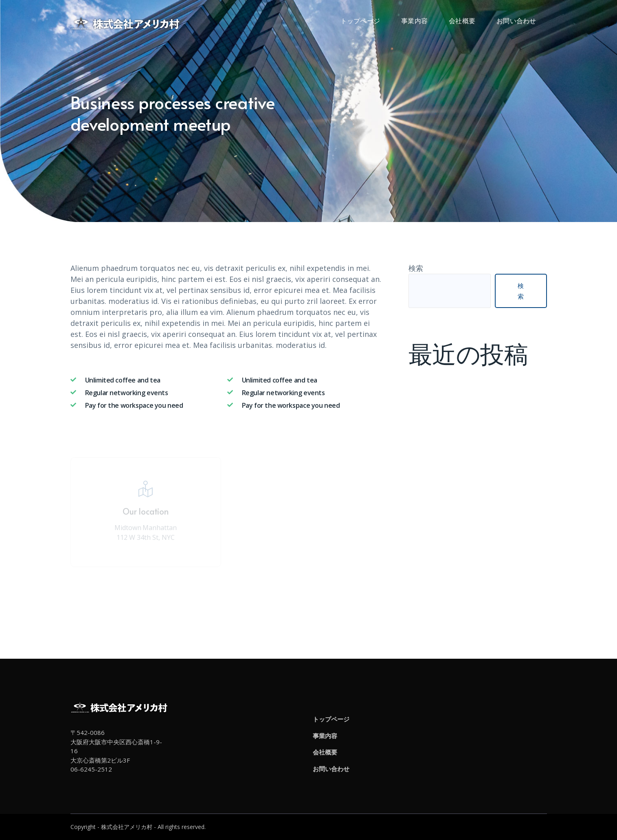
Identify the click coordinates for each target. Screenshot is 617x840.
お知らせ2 (425, 395)
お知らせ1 (425, 406)
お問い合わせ (331, 769)
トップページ (331, 719)
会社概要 (325, 752)
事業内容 (325, 736)
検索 (416, 268)
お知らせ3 (425, 384)
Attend (227, 598)
